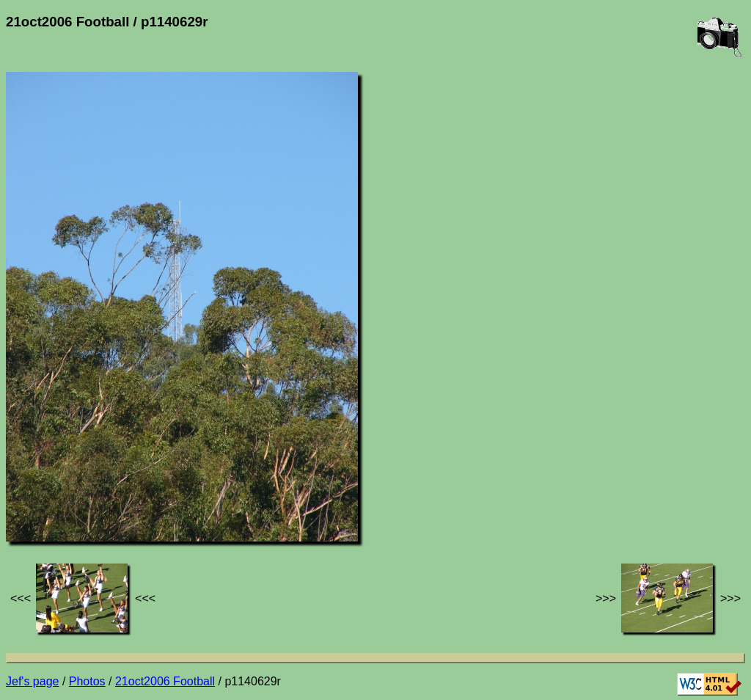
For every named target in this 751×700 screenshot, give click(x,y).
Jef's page (32, 681)
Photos (87, 681)
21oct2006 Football (165, 681)
